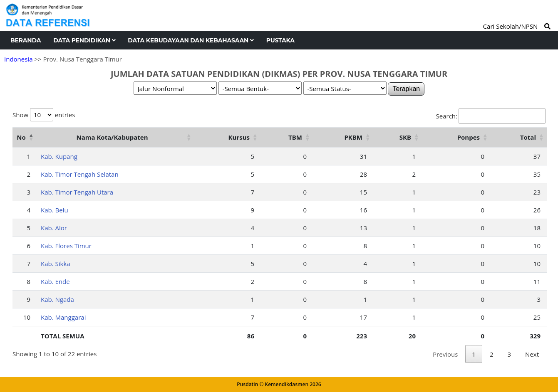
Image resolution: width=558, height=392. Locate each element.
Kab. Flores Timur (66, 246)
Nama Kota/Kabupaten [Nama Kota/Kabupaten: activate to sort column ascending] (112, 137)
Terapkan (406, 89)
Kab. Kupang (59, 156)
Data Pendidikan (84, 40)
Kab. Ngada (57, 299)
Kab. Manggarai (63, 317)
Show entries (44, 115)
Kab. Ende (55, 281)
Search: (491, 116)
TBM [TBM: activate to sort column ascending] (295, 137)
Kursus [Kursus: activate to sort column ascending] (239, 137)
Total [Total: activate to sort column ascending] (528, 137)
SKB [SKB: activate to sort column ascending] (405, 137)
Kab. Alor (54, 228)
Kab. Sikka (56, 264)
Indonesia (18, 59)
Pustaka (280, 40)
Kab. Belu (55, 210)
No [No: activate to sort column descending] (21, 137)
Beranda (26, 40)
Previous (445, 354)
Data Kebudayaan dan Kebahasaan (191, 40)
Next (532, 354)
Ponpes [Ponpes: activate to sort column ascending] (469, 137)
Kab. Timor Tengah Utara (77, 192)
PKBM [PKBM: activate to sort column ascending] (353, 137)
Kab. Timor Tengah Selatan (80, 174)
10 (27, 317)
